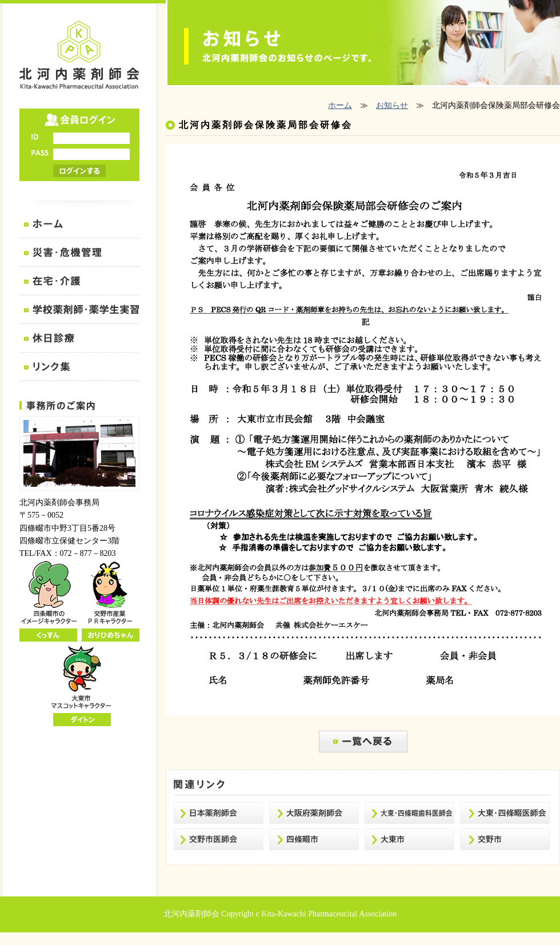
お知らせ (392, 105)
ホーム (340, 105)
